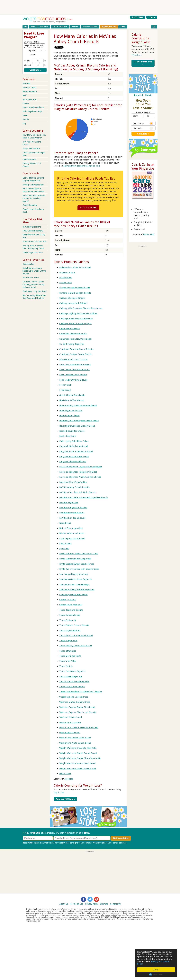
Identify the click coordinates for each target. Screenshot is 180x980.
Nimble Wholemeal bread (72, 533)
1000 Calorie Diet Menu (33, 231)
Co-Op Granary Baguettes (72, 344)
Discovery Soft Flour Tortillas (73, 359)
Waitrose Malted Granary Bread (75, 702)
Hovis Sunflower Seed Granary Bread (77, 426)
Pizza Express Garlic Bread (72, 538)
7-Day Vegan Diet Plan (33, 252)
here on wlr (149, 234)
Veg (24, 123)
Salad (25, 115)
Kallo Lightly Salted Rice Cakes (74, 441)
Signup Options (109, 27)
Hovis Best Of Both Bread (72, 400)
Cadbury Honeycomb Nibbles (73, 303)
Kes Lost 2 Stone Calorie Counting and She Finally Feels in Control (33, 284)
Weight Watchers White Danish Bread (78, 768)
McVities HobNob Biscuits (72, 513)
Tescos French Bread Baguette (74, 681)
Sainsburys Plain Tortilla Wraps (74, 584)
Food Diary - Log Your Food (35, 291)
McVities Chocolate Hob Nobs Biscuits (78, 492)
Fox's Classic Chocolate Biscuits (74, 370)
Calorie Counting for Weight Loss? (78, 785)
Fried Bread (65, 390)
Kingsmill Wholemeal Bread (73, 462)
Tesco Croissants (68, 620)
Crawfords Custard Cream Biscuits (76, 354)
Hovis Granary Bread (69, 416)
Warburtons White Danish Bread (75, 743)
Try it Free (59, 792)
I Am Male (143, 128)
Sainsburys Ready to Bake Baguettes (77, 589)
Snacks (26, 119)
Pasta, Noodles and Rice (33, 107)
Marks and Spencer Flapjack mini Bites (78, 472)
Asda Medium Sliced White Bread (75, 267)
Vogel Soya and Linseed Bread (74, 697)
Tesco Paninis (66, 666)
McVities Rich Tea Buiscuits (72, 518)
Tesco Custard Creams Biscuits (74, 625)
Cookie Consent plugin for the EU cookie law (156, 975)
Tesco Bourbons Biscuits (71, 610)
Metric (149, 95)
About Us (64, 904)
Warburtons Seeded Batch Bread (75, 738)
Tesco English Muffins (70, 630)
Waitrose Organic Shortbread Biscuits (78, 712)
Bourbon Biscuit (67, 272)
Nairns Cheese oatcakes (71, 528)
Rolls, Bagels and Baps (32, 111)
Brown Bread (66, 277)
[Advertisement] (90, 7)
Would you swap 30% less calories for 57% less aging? (34, 198)
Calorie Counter (29, 159)
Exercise (44, 27)
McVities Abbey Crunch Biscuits (74, 487)
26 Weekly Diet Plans (32, 227)
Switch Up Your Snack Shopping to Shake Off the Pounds (34, 271)
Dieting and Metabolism (33, 185)
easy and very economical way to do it (82, 166)
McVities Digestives (69, 502)
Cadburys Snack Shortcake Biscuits (76, 318)
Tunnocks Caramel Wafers (72, 687)
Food (33, 27)
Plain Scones (65, 543)
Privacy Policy (92, 904)
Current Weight (143, 112)
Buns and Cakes (30, 99)
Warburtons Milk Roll (70, 733)
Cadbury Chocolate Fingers (72, 298)
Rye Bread (64, 548)
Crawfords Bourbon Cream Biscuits (76, 349)
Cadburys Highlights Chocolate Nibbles (78, 313)
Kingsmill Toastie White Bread (74, 456)
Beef (24, 95)
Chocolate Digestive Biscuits (73, 334)
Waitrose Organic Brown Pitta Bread (77, 707)
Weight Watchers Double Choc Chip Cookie (80, 758)
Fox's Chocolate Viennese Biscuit (75, 364)
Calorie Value (28, 264)
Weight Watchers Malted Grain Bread (77, 763)
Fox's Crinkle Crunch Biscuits (73, 375)
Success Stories (90, 27)
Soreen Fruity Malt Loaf (71, 605)
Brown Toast (66, 283)
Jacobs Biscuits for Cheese (72, 431)
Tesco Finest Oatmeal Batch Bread (76, 635)
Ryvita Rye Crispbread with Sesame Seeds (79, 569)
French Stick (65, 385)
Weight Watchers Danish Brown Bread (78, 753)
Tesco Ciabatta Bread (70, 615)
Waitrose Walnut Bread (71, 717)
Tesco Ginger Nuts (68, 641)
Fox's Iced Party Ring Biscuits (73, 380)
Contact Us (115, 904)
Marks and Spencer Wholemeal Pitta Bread (80, 477)
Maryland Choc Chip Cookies (73, 482)
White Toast (65, 774)
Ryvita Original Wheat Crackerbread (77, 564)
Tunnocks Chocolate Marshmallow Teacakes (81, 692)
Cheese (26, 103)
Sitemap (104, 904)
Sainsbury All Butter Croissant (74, 574)
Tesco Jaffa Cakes (68, 651)
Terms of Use (77, 904)
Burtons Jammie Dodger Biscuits (75, 293)
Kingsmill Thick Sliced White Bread (76, 451)
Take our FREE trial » (65, 799)
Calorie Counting (30, 205)
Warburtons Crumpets (70, 722)
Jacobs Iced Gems (68, 436)
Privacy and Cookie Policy (153, 963)
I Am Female (143, 123)
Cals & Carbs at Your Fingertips (143, 167)
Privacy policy (134, 843)
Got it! (156, 970)
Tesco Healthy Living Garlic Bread (76, 646)
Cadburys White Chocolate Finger (75, 324)
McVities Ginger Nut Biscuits (73, 508)
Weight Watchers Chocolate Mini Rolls (78, 748)
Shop (123, 27)
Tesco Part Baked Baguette (72, 671)
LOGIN (152, 17)
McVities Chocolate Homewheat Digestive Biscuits (84, 497)
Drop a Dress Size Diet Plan (35, 242)
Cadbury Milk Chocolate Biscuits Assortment (81, 308)
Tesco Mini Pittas (68, 661)
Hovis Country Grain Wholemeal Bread (78, 405)
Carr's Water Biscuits (70, 329)
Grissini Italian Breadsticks (72, 395)
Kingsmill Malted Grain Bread (74, 446)
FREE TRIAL (138, 17)
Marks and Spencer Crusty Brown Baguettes (81, 467)
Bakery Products (30, 91)
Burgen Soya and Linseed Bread (75, 288)
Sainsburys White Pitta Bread (73, 595)
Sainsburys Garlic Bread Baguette (76, 579)
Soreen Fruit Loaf (68, 600)
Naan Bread (65, 523)
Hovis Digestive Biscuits (71, 410)
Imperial (139, 95)
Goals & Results (60, 27)
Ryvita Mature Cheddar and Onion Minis (79, 554)
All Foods (69, 779)
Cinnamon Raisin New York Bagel (75, 339)
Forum (75, 27)
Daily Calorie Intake (31, 149)
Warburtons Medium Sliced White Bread (79, 727)
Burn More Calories (31, 278)
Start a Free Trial (88, 208)
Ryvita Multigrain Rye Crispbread (75, 559)
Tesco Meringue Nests (70, 656)
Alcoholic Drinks (29, 88)
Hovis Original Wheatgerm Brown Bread (79, 421)
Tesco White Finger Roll (71, 676)
